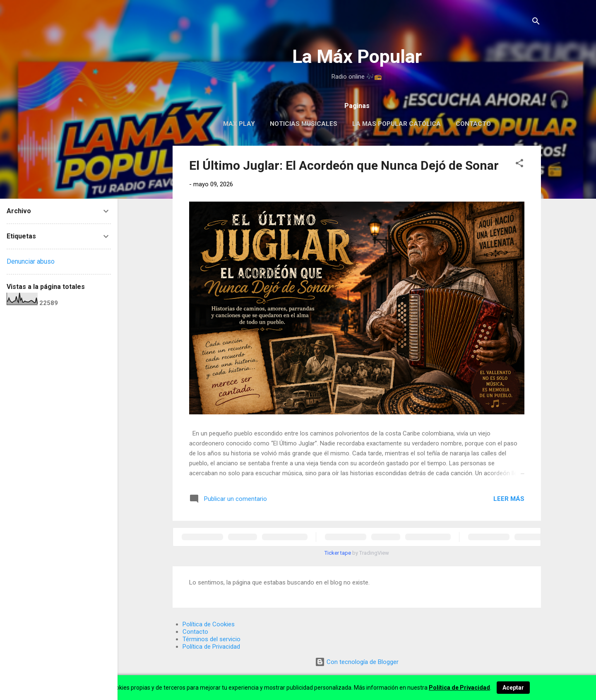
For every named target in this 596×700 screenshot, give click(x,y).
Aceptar (513, 688)
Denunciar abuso (31, 261)
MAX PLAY (239, 124)
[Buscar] (536, 23)
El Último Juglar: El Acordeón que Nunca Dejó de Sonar (344, 165)
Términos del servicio (211, 639)
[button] (519, 165)
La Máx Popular (357, 57)
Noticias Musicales (304, 124)
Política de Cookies (209, 624)
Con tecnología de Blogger (357, 662)
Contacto (473, 124)
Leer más (509, 499)
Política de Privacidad (211, 647)
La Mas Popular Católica (397, 124)
